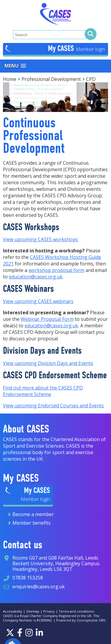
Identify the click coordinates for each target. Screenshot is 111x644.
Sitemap (33, 611)
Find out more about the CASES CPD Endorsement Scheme (43, 391)
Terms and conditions (76, 611)
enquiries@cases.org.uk (39, 587)
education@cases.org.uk (36, 277)
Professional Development (51, 79)
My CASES (62, 48)
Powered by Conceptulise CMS (81, 620)
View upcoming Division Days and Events (48, 363)
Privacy (49, 611)
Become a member (33, 514)
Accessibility (13, 611)
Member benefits (32, 523)
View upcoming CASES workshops (40, 239)
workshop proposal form (56, 270)
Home (10, 79)
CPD (91, 79)
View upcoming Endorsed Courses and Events (53, 406)
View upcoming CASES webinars (38, 301)
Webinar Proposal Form (47, 319)
